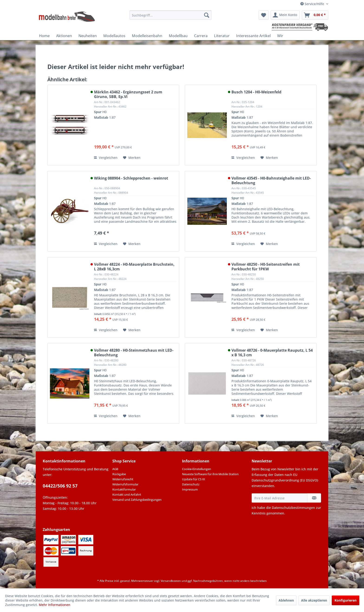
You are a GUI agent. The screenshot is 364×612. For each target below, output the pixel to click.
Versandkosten (171, 581)
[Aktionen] (64, 36)
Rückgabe (119, 474)
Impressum (190, 489)
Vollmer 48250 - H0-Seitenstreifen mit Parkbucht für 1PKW (266, 267)
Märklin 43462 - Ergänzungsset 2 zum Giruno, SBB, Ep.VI (128, 94)
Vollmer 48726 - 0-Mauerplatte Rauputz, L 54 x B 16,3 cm (272, 353)
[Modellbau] (178, 36)
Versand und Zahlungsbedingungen (137, 500)
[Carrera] (201, 36)
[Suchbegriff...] (171, 15)
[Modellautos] (114, 36)
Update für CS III (193, 479)
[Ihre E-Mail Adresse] (279, 498)
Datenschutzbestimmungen (293, 508)
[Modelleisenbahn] (147, 36)
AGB (115, 469)
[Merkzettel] (264, 15)
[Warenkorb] (315, 15)
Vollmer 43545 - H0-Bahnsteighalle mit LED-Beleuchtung (271, 180)
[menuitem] (171, 15)
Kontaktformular (124, 489)
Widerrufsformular (125, 484)
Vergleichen (106, 158)
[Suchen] (207, 15)
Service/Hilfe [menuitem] (313, 4)
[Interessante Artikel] (253, 36)
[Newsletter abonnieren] (314, 498)
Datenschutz (191, 484)
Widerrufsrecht (123, 479)
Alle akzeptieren (314, 600)
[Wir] (280, 36)
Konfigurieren (346, 600)
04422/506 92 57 (60, 486)
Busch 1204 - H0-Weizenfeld (256, 92)
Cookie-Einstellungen (197, 469)
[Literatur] (222, 36)
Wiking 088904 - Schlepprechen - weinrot (131, 178)
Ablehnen (286, 600)
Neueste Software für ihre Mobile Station (210, 474)
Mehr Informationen (55, 605)
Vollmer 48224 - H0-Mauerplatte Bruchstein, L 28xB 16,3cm (134, 267)
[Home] (44, 36)
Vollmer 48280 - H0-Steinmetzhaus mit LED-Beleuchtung (134, 353)
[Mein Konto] (285, 15)
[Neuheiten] (88, 36)
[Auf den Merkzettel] (132, 158)
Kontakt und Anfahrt (127, 494)
